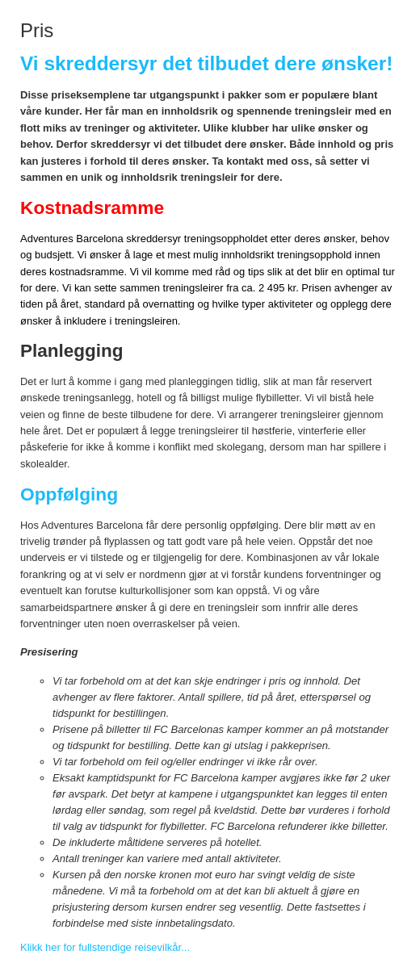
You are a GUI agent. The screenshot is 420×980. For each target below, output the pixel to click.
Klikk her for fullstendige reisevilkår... (105, 947)
